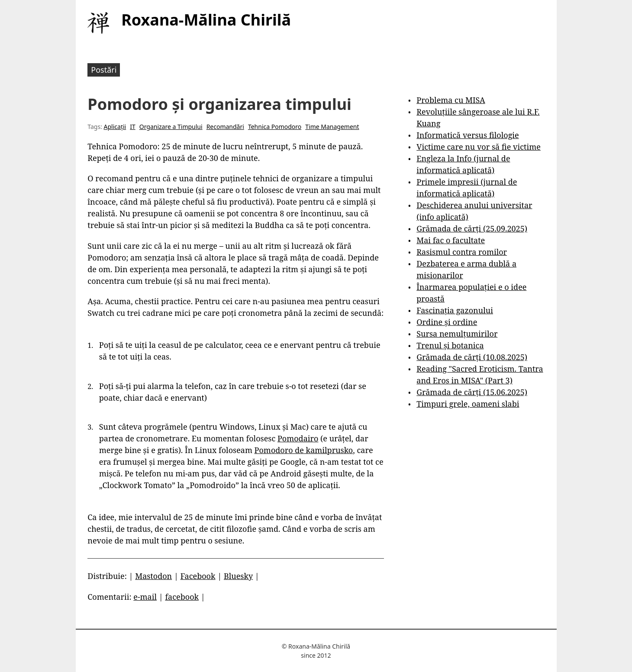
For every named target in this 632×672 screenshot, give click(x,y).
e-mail (145, 597)
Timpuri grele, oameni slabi (468, 404)
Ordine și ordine (447, 322)
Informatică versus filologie (468, 135)
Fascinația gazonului (455, 310)
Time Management (332, 127)
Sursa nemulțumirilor (457, 334)
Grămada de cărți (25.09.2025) (472, 228)
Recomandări (225, 127)
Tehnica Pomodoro (275, 127)
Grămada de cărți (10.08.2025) (472, 357)
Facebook (198, 576)
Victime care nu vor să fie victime (479, 147)
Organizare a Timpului (171, 127)
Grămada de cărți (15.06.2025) (472, 392)
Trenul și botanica (450, 345)
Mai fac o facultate (451, 240)
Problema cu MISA (451, 100)
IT (133, 127)
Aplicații (115, 127)
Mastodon (153, 576)
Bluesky (238, 576)
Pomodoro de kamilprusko (304, 450)
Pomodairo (298, 438)
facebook (182, 597)
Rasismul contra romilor (462, 252)
